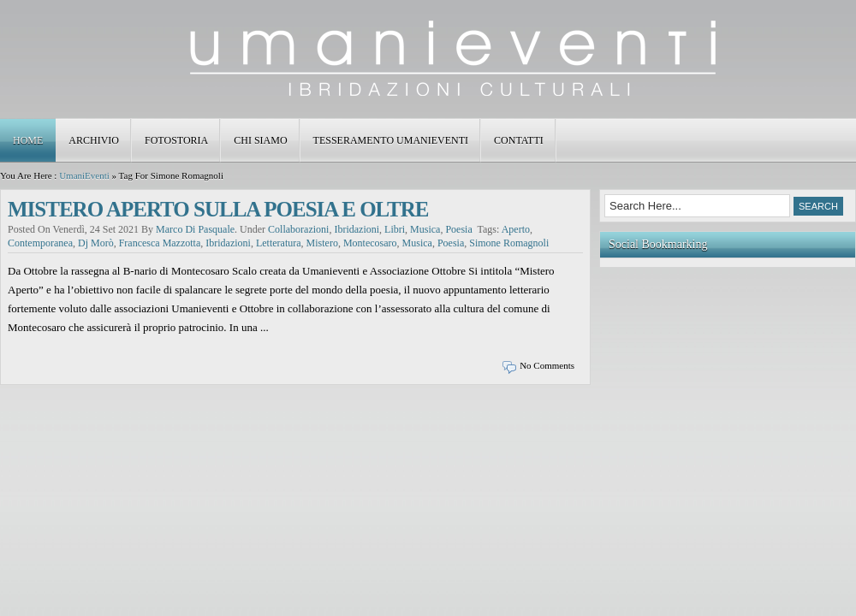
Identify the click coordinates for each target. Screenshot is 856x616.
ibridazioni (357, 229)
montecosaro (370, 243)
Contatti (519, 140)
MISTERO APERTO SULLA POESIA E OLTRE (218, 209)
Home (28, 140)
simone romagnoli (509, 243)
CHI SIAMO (260, 140)
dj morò (96, 243)
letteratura (279, 243)
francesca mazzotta (160, 243)
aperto (516, 229)
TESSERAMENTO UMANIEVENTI (391, 140)
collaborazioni (298, 229)
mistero (322, 243)
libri (395, 229)
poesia (458, 229)
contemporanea (40, 243)
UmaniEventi (84, 175)
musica (425, 229)
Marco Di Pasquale (195, 229)
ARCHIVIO (94, 140)
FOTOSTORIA (176, 140)
